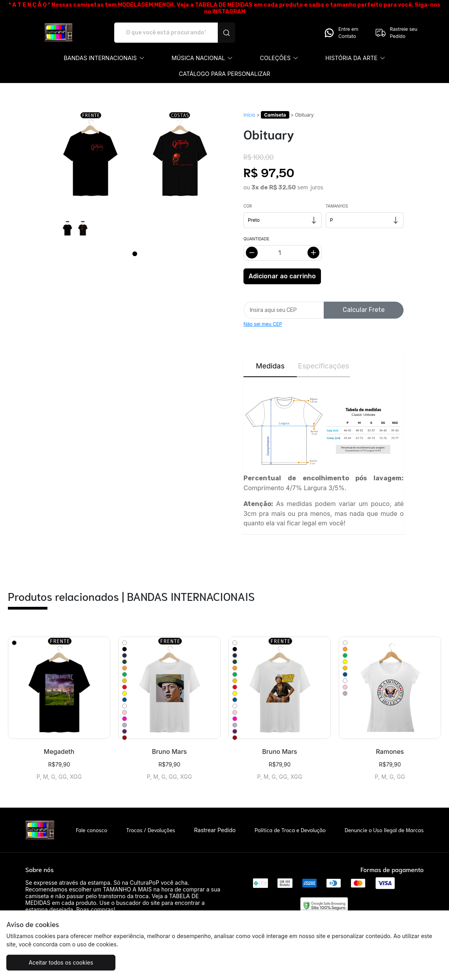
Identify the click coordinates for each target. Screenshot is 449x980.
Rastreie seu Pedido (396, 33)
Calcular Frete (364, 310)
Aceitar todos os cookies (61, 962)
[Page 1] (135, 254)
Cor (248, 206)
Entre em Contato (341, 33)
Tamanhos (337, 206)
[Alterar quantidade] (283, 253)
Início (249, 115)
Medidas (270, 366)
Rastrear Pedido (215, 830)
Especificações (324, 366)
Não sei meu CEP (263, 324)
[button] (104, 58)
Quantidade (256, 239)
